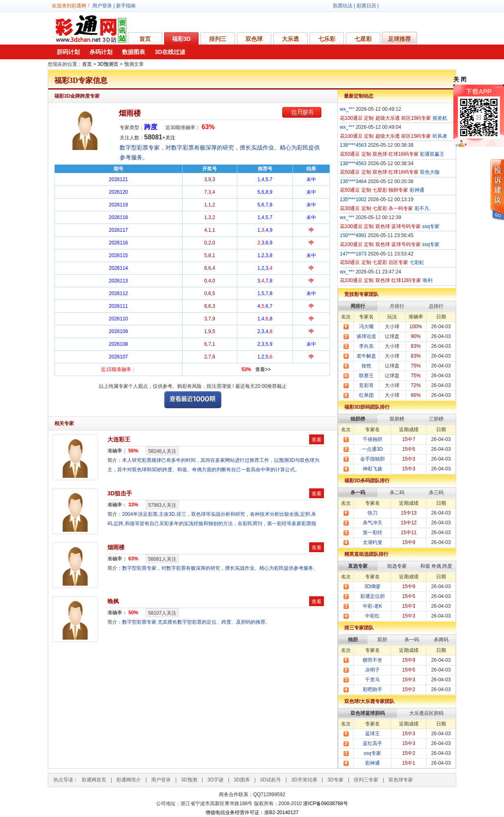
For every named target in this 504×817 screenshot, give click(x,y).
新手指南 (126, 6)
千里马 (372, 680)
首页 (145, 39)
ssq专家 (372, 753)
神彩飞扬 (372, 469)
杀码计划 (101, 52)
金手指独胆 (372, 459)
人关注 (162, 451)
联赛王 (366, 376)
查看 (317, 440)
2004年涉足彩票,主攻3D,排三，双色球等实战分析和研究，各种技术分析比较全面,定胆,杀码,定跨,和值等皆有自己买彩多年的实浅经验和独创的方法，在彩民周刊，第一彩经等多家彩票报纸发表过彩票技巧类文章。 (212, 524)
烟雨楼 (130, 113)
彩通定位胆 (372, 596)
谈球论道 (366, 336)
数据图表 (134, 52)
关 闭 (460, 79)
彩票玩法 (343, 6)
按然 (366, 366)
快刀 (372, 513)
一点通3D (372, 449)
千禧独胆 (372, 439)
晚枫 (113, 601)
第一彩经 (372, 533)
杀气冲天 (372, 523)
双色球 (254, 39)
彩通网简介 (129, 780)
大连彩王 (119, 439)
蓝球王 (372, 734)
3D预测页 (108, 64)
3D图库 (242, 780)
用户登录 (102, 6)
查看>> (263, 369)
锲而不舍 (372, 660)
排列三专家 (366, 780)
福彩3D (181, 39)
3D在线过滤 (170, 52)
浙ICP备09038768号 (325, 804)
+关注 (169, 138)
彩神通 (372, 763)
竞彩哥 (366, 385)
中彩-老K (372, 606)
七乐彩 (327, 39)
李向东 (366, 346)
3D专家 (336, 780)
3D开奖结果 (304, 780)
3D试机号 (271, 780)
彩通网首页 (94, 780)
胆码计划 (68, 52)
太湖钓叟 (372, 542)
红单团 (366, 395)
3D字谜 (215, 780)
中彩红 (372, 616)
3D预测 (189, 780)
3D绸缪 (372, 586)
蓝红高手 (372, 743)
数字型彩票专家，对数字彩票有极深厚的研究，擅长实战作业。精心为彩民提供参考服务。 (220, 568)
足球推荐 (399, 39)
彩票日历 (366, 6)
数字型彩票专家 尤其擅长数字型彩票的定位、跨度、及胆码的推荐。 (196, 622)
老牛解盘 (366, 356)
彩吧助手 (372, 689)
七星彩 (363, 39)
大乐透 (290, 39)
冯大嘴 (366, 327)
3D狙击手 (120, 493)
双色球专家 (401, 780)
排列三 (218, 39)
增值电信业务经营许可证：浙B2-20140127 (252, 813)
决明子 (372, 670)
